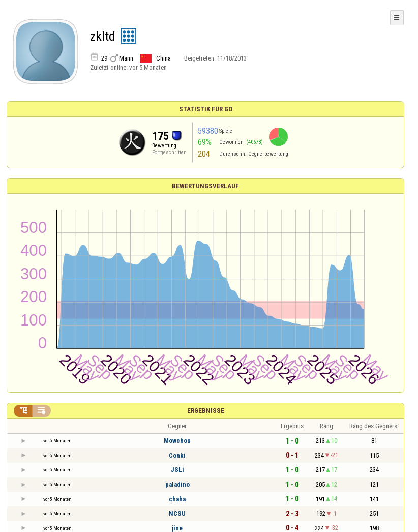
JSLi (177, 470)
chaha (177, 499)
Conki (177, 455)
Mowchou (177, 441)
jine (177, 528)
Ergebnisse (206, 411)
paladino (177, 484)
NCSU (177, 513)
